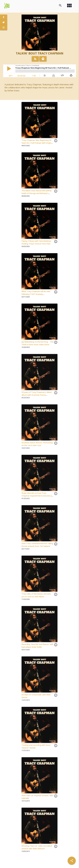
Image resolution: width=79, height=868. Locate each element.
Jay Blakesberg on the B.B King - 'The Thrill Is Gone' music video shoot (37, 343)
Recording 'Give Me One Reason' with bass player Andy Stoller (37, 646)
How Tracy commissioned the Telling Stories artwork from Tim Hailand (37, 545)
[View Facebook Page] (4, 17)
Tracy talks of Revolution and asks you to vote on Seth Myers (36, 595)
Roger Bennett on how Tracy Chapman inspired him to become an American (37, 496)
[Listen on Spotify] (43, 59)
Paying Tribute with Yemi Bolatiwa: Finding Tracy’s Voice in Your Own (36, 242)
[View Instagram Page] (4, 28)
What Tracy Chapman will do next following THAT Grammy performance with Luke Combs (36, 294)
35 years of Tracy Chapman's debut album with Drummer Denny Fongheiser (37, 395)
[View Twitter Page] (4, 22)
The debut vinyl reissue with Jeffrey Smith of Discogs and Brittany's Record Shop (37, 193)
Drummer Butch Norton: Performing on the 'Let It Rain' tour (37, 444)
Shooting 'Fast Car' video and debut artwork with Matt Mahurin (37, 847)
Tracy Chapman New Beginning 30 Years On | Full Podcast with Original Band (37, 143)
